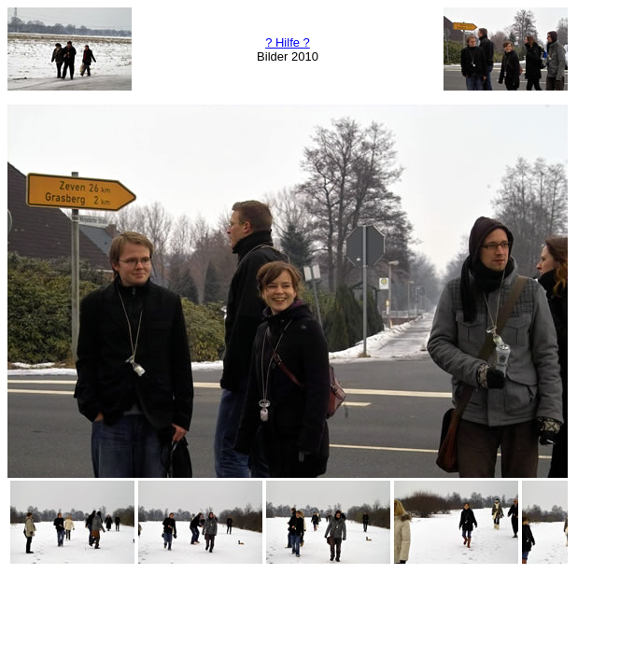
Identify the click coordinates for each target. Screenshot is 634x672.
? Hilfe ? (288, 42)
